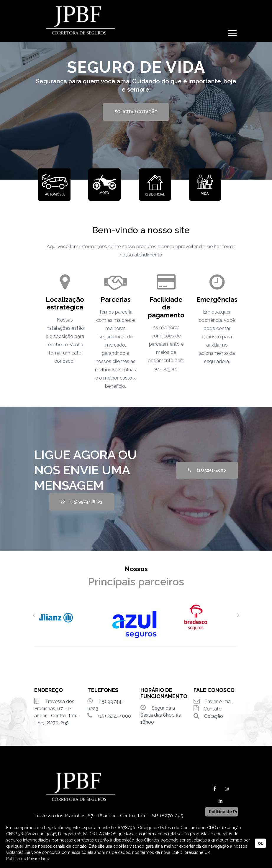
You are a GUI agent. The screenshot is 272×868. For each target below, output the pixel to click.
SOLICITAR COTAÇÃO (136, 112)
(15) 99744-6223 (82, 502)
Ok (260, 843)
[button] (232, 32)
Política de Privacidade (28, 859)
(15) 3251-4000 (207, 470)
